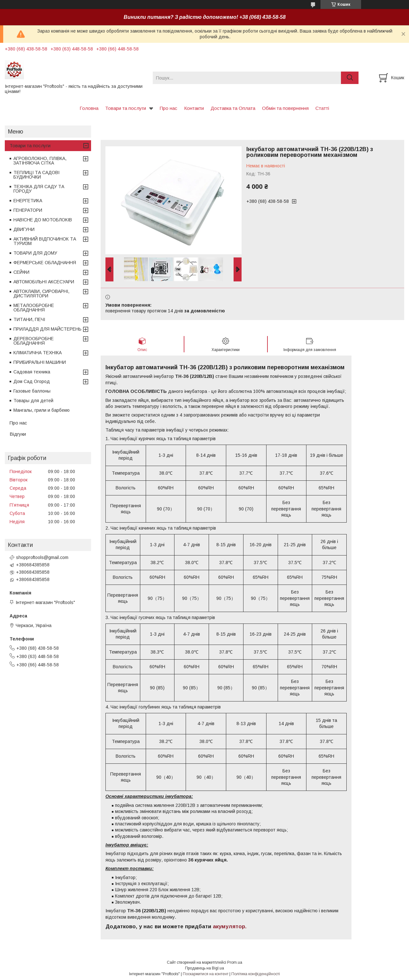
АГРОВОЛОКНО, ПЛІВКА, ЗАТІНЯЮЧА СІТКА (40, 161)
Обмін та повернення (285, 108)
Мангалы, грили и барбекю (42, 410)
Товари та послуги (126, 108)
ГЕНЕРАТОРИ (28, 210)
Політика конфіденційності (256, 974)
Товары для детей (33, 401)
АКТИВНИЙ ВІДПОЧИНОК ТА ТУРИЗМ (45, 241)
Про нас (169, 108)
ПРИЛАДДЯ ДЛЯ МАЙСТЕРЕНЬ (47, 329)
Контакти (194, 108)
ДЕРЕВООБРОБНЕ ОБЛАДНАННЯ (34, 341)
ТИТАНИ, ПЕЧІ (29, 319)
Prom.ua (235, 962)
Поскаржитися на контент (206, 974)
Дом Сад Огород (32, 381)
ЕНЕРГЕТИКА (28, 201)
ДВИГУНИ (24, 229)
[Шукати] (350, 78)
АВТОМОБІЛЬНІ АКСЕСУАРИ (44, 282)
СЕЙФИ (21, 272)
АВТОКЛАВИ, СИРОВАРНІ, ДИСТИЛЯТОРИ (41, 294)
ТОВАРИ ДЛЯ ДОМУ (35, 253)
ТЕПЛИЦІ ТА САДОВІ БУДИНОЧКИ (36, 175)
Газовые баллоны (32, 391)
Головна (89, 108)
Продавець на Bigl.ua (204, 968)
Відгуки (18, 434)
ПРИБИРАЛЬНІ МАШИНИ (40, 362)
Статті (322, 108)
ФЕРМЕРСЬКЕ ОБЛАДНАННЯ (45, 263)
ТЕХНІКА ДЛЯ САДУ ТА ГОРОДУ (39, 189)
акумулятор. (230, 926)
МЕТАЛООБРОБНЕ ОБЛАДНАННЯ (34, 308)
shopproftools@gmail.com (42, 557)
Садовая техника (32, 372)
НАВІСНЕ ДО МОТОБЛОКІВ (43, 220)
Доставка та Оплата (233, 108)
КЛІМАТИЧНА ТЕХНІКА (38, 353)
